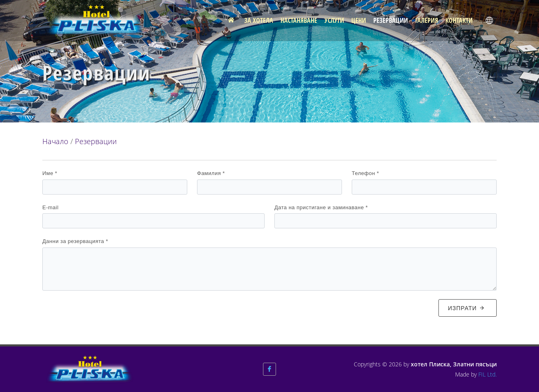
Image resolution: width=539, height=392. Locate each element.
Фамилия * (211, 173)
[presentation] (104, 313)
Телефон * (365, 173)
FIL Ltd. (488, 374)
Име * (50, 173)
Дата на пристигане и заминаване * (321, 207)
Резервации (96, 141)
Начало (55, 141)
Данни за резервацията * (75, 241)
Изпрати (467, 308)
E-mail (50, 207)
